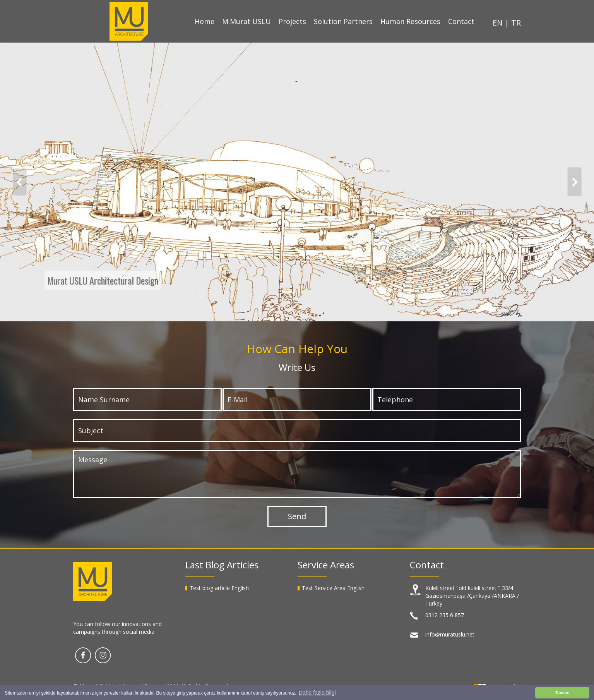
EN (499, 23)
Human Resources (410, 21)
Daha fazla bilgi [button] (317, 693)
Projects (292, 21)
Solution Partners (343, 21)
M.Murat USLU (247, 21)
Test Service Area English (333, 588)
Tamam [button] (562, 693)
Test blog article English (219, 588)
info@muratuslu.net (450, 634)
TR (516, 23)
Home (205, 21)
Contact (461, 21)
